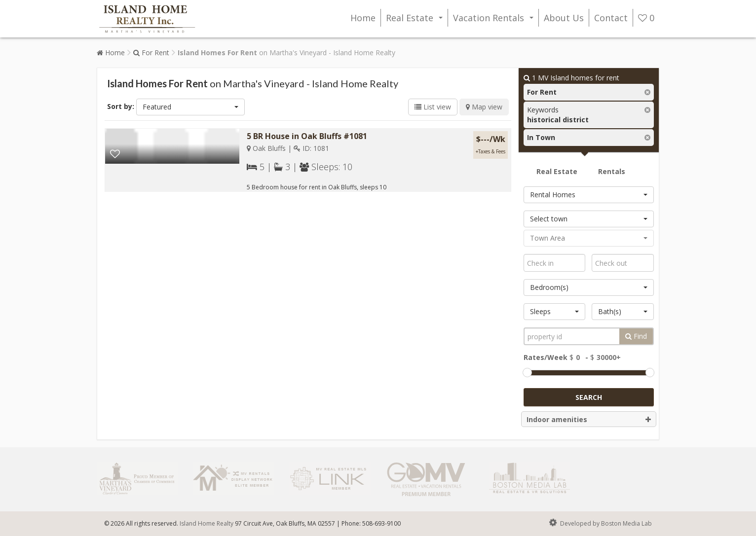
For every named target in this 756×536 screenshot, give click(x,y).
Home (363, 18)
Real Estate (416, 19)
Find (636, 336)
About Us (564, 18)
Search (589, 397)
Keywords (558, 115)
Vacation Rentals (495, 19)
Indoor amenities (589, 420)
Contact (611, 18)
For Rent (151, 53)
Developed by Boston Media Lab (600, 523)
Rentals (612, 171)
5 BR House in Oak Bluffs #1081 (307, 136)
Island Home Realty (207, 523)
